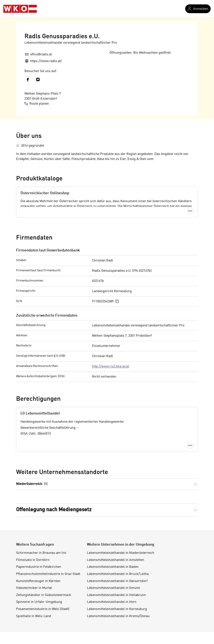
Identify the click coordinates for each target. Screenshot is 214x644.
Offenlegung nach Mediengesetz (54, 510)
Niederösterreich (32, 484)
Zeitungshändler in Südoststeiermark (44, 595)
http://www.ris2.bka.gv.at (110, 366)
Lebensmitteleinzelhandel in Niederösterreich (121, 553)
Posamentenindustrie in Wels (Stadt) (43, 609)
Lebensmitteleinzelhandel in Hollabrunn (116, 595)
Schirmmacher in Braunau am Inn (41, 553)
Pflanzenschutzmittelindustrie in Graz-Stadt (48, 574)
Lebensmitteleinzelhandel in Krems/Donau (118, 616)
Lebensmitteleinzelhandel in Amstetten (116, 560)
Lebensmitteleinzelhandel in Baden (113, 567)
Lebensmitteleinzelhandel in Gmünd (113, 588)
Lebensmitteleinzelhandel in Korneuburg (117, 609)
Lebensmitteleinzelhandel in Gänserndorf (117, 581)
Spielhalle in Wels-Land (34, 616)
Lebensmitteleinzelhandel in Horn (112, 602)
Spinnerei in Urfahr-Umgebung (39, 602)
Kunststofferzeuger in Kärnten (38, 581)
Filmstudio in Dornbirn (33, 560)
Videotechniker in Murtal (34, 588)
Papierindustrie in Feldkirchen (39, 567)
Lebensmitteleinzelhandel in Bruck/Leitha (118, 574)
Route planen (37, 104)
